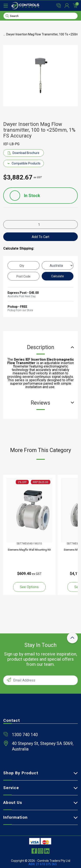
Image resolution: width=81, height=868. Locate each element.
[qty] (24, 265)
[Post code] (24, 276)
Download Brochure (24, 153)
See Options (29, 587)
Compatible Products (24, 163)
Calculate (58, 276)
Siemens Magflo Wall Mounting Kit (29, 550)
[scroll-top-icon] (72, 638)
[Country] (58, 265)
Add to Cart (40, 237)
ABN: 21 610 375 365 (43, 864)
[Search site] (7, 16)
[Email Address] (40, 680)
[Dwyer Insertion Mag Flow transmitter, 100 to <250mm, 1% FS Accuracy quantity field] (40, 225)
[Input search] (40, 16)
